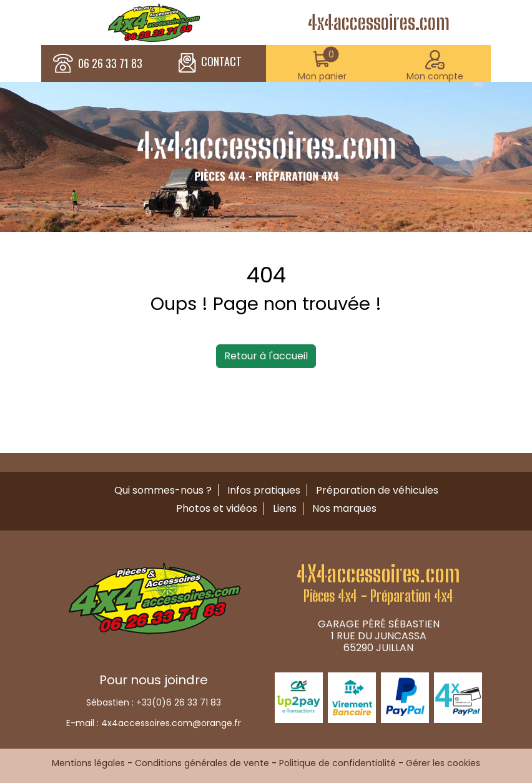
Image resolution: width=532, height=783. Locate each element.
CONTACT (210, 63)
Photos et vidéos (217, 508)
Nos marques (344, 508)
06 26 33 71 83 (110, 64)
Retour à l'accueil (266, 356)
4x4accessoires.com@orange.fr (171, 723)
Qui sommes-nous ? (163, 490)
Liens (285, 508)
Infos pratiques (264, 490)
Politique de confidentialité (337, 763)
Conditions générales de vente (202, 763)
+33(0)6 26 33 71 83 (179, 702)
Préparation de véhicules (377, 490)
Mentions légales (88, 763)
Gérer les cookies (443, 763)
